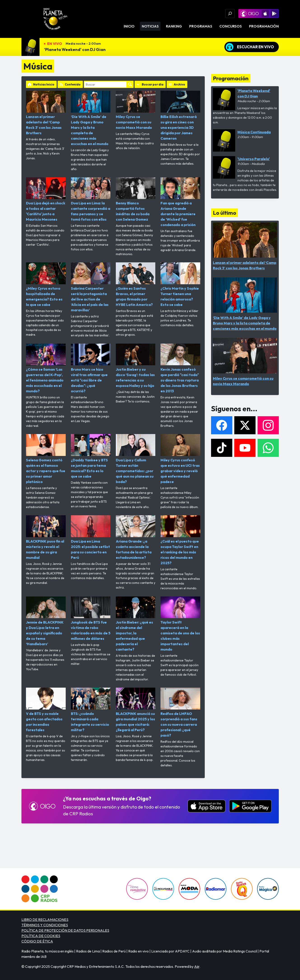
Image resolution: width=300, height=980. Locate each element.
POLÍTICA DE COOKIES (41, 936)
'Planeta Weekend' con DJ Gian (75, 50)
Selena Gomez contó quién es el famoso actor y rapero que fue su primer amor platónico (46, 459)
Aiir (197, 966)
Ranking (174, 26)
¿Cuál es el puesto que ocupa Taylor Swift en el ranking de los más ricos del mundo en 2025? (180, 540)
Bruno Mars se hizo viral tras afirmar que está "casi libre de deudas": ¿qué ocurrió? (91, 369)
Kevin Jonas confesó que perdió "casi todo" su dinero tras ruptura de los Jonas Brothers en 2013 (180, 369)
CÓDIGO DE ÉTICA (37, 941)
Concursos (231, 26)
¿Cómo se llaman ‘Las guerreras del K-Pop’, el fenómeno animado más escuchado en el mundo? (46, 369)
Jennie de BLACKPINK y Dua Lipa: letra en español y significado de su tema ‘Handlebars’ (46, 621)
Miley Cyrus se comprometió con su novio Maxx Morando (135, 110)
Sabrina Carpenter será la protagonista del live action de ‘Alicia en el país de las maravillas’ (91, 287)
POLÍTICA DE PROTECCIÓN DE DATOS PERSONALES (65, 930)
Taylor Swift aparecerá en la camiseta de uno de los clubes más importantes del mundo (180, 624)
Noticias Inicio (44, 84)
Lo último (224, 213)
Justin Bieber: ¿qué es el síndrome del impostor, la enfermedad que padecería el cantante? (135, 624)
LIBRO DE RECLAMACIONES (45, 920)
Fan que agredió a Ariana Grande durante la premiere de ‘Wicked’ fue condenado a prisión (180, 202)
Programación (264, 26)
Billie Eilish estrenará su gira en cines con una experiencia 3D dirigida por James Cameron (180, 116)
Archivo (179, 84)
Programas (201, 26)
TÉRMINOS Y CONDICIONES (45, 925)
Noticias (150, 26)
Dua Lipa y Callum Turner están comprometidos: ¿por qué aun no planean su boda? (135, 459)
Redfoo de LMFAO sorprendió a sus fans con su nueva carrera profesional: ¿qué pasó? (180, 713)
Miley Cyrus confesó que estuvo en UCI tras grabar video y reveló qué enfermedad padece (180, 459)
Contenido (73, 84)
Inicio (129, 26)
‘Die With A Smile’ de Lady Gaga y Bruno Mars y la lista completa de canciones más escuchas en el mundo (91, 118)
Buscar (130, 84)
